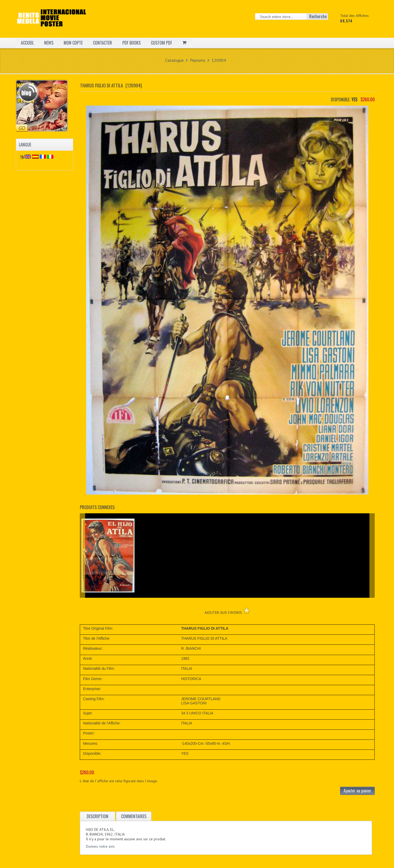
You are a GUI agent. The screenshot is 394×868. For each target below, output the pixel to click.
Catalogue (174, 60)
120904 (219, 60)
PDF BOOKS (131, 43)
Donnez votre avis (100, 846)
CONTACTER (103, 43)
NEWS (49, 43)
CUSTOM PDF (161, 43)
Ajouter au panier (357, 791)
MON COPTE (73, 43)
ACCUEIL (27, 43)
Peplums (198, 60)
